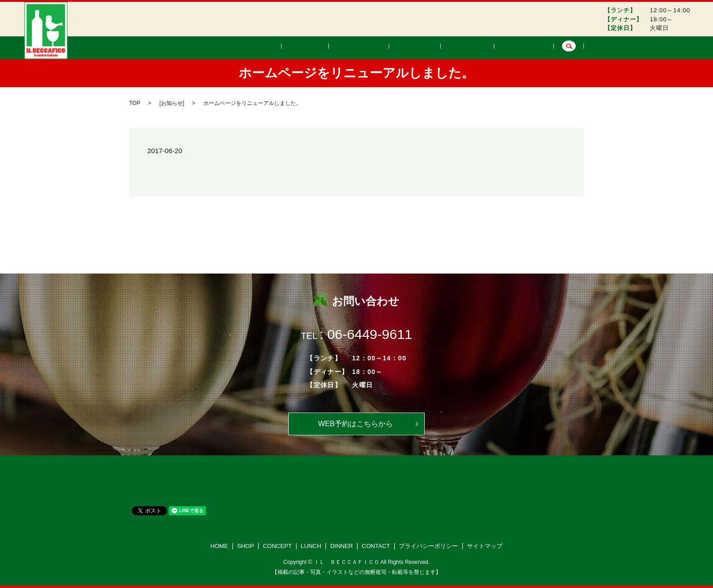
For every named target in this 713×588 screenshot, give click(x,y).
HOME (317, 47)
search (569, 48)
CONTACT (529, 47)
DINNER (482, 47)
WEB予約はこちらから (355, 424)
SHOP (353, 47)
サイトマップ (485, 546)
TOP (135, 103)
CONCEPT (396, 47)
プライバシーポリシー (428, 546)
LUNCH (441, 47)
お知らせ (172, 103)
